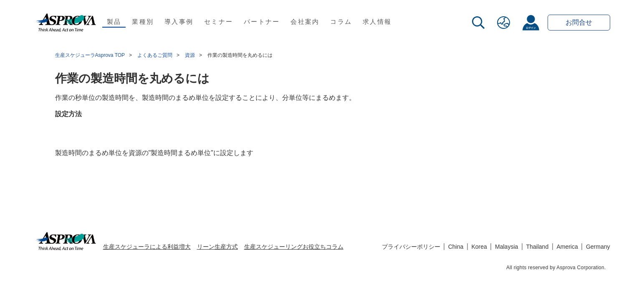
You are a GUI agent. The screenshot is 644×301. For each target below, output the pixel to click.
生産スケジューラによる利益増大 (147, 247)
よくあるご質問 (155, 55)
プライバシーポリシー (411, 247)
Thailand (537, 247)
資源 (190, 55)
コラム (341, 22)
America (567, 247)
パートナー (262, 22)
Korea (479, 247)
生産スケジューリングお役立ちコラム (294, 247)
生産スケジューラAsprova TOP (90, 55)
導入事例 (179, 22)
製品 (114, 22)
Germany (598, 247)
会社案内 (305, 22)
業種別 (143, 22)
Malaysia (506, 247)
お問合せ (579, 22)
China (456, 247)
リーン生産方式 (217, 247)
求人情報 (377, 22)
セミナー (218, 22)
